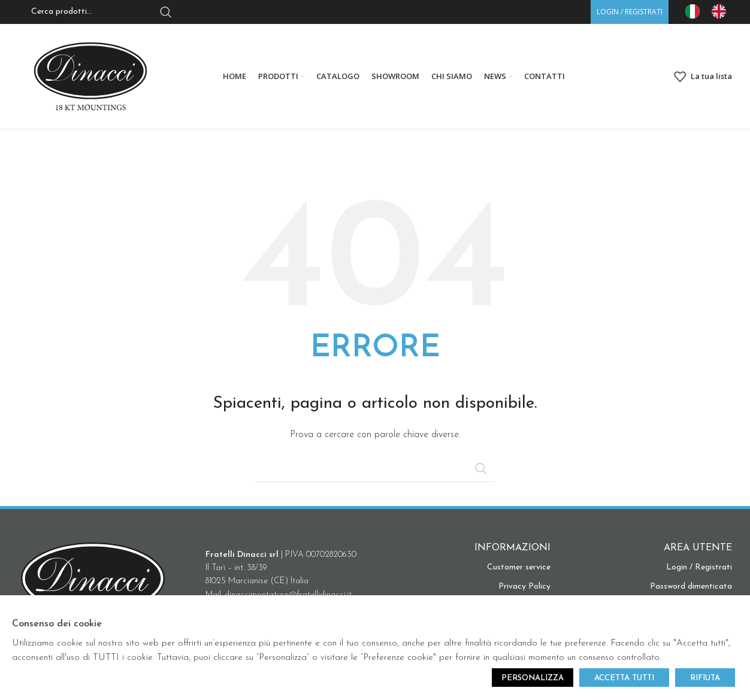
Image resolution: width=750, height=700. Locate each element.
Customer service (519, 567)
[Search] (375, 468)
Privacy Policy (524, 587)
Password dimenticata (691, 587)
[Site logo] (90, 76)
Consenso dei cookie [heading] (57, 624)
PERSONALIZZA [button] (533, 678)
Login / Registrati (699, 567)
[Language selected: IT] (712, 11)
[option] (722, 11)
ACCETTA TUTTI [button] (624, 678)
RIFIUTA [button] (705, 678)
